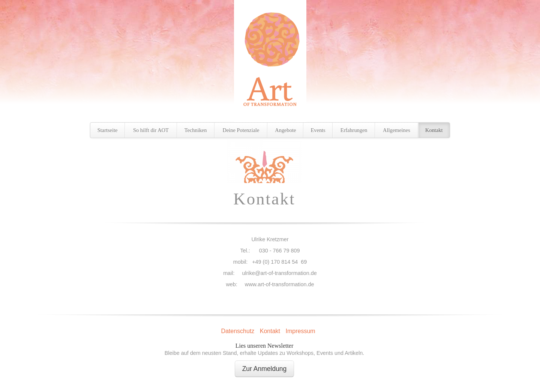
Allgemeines (397, 130)
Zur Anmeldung (265, 369)
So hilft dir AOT (151, 130)
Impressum (300, 331)
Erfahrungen (354, 130)
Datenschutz (238, 331)
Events (318, 130)
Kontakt (434, 130)
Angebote (285, 130)
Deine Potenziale (241, 130)
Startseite (108, 130)
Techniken (196, 130)
